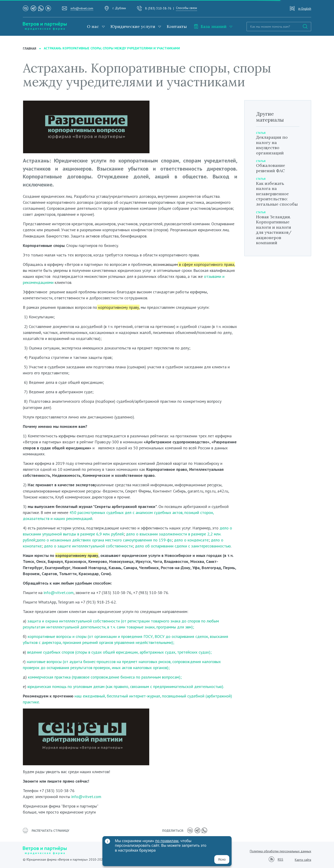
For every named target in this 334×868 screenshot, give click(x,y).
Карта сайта (303, 860)
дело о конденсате (191, 540)
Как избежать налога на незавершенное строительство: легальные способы (277, 194)
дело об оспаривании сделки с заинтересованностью (183, 546)
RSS (280, 860)
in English (305, 9)
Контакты (177, 26)
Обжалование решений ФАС (271, 168)
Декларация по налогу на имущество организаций (272, 145)
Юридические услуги (133, 26)
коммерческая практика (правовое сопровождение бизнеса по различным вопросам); (105, 677)
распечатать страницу (46, 831)
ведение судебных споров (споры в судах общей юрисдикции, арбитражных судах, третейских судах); (119, 652)
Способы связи (186, 8)
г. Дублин (119, 8)
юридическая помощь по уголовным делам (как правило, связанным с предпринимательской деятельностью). (126, 686)
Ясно (222, 859)
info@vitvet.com (82, 8)
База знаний (210, 26)
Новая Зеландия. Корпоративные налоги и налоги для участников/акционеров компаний (274, 230)
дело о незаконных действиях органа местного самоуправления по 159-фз (104, 540)
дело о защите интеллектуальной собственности (88, 546)
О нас (93, 26)
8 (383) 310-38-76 (158, 8)
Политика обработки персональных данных (280, 851)
